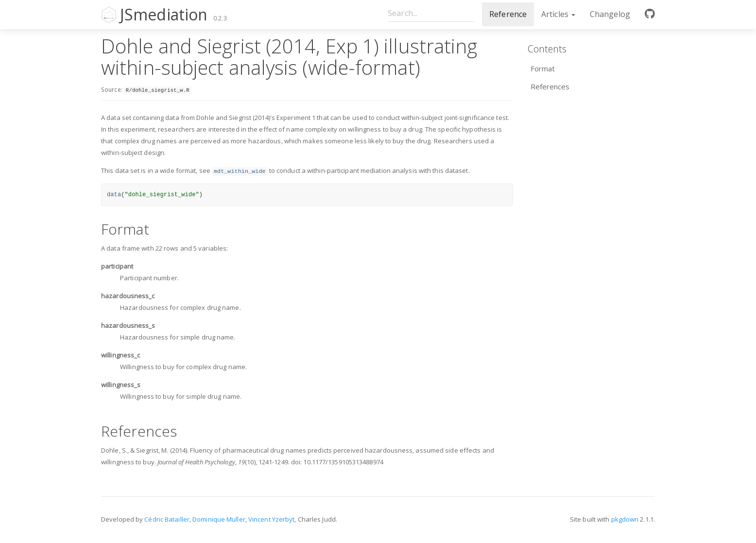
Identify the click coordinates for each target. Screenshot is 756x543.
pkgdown (625, 519)
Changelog (610, 14)
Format (543, 68)
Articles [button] (558, 14)
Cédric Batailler (167, 519)
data (114, 195)
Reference (508, 14)
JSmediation (164, 14)
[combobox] (431, 13)
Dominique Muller (219, 519)
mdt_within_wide (240, 171)
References (550, 86)
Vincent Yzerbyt (272, 519)
